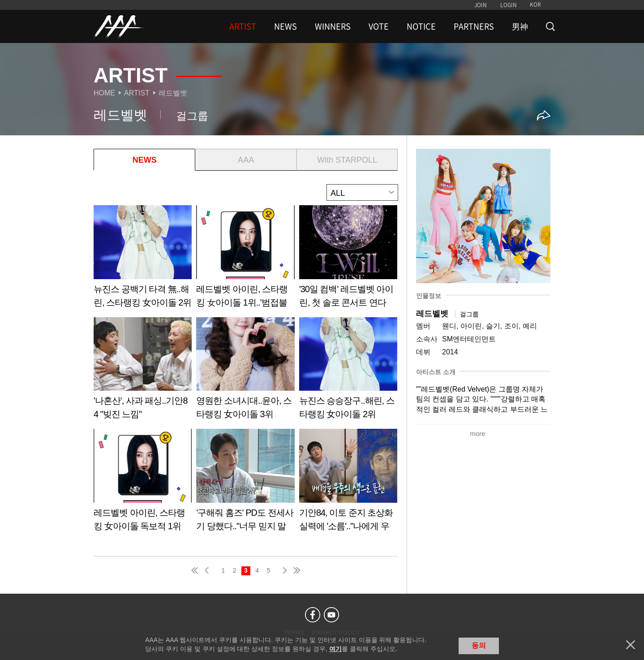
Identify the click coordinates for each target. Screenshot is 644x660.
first (195, 570)
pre (209, 570)
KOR (535, 4)
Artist (137, 93)
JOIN (481, 5)
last (296, 570)
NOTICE (421, 26)
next (283, 570)
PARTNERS (474, 26)
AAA (246, 160)
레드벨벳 (173, 93)
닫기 (631, 645)
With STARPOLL (347, 160)
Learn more (143, 260)
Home (104, 93)
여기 (335, 649)
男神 (520, 26)
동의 (479, 645)
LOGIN (509, 5)
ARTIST (243, 26)
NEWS (286, 26)
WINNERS (333, 26)
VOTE (379, 26)
